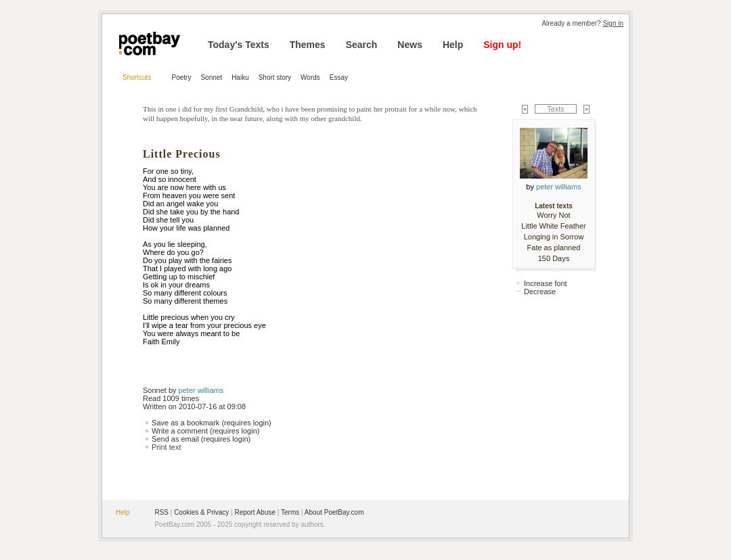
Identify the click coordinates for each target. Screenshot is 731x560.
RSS (161, 512)
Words (310, 77)
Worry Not (553, 215)
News (410, 45)
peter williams (201, 390)
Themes (308, 45)
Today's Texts (239, 45)
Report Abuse (255, 512)
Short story (275, 77)
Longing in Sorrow (554, 237)
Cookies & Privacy (201, 512)
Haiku (240, 77)
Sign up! (502, 45)
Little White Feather (553, 226)
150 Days (554, 258)
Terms (290, 512)
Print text (166, 447)
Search (362, 45)
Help (453, 45)
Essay (339, 77)
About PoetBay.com (334, 512)
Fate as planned (554, 248)
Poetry (182, 77)
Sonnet (211, 77)
